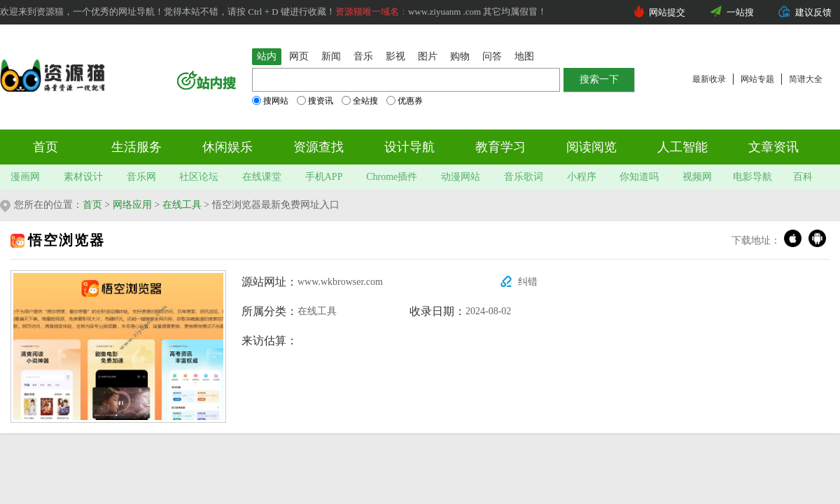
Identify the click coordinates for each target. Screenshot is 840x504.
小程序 (582, 177)
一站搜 (740, 12)
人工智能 (682, 147)
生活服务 (136, 147)
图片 (428, 56)
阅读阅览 (591, 147)
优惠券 (405, 101)
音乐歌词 (524, 177)
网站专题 (757, 79)
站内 (267, 56)
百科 (803, 177)
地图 (524, 56)
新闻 (331, 56)
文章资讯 (773, 147)
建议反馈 (813, 12)
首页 (45, 147)
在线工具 (182, 205)
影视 (395, 56)
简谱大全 (806, 79)
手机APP (324, 177)
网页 (299, 56)
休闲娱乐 (227, 147)
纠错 (528, 282)
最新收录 (709, 79)
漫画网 (25, 177)
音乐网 (141, 177)
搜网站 (270, 101)
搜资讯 (315, 101)
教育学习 (500, 147)
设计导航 (409, 147)
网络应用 (132, 205)
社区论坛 (199, 177)
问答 (492, 56)
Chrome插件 (392, 177)
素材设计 (83, 177)
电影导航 (752, 177)
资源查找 (318, 147)
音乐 (363, 56)
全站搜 (360, 101)
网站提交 (667, 12)
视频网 (697, 177)
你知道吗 (639, 177)
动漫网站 (461, 177)
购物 (460, 56)
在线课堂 (262, 177)
